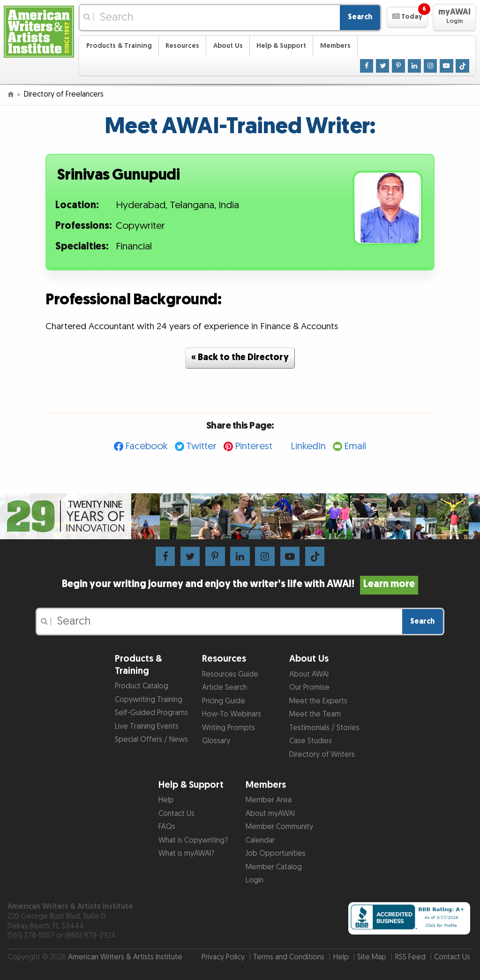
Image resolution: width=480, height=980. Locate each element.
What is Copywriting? (193, 841)
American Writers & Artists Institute (125, 957)
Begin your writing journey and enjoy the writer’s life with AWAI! (240, 584)
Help (166, 800)
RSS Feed (410, 957)
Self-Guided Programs (151, 713)
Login (255, 880)
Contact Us (176, 814)
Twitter (201, 446)
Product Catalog (142, 686)
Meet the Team (315, 714)
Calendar (260, 841)
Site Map (372, 957)
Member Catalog (274, 867)
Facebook (146, 446)
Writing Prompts (229, 728)
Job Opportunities (276, 854)
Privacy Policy (223, 957)
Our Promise (309, 688)
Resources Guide (230, 675)
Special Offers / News (151, 740)
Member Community (279, 827)
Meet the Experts (318, 701)
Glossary (216, 741)
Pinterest (254, 446)
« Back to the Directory (240, 358)
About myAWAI (270, 814)
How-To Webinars (232, 714)
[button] (407, 17)
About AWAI (309, 675)
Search (360, 17)
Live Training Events (147, 727)
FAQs (167, 827)
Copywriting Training (149, 700)
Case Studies (311, 741)
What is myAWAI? (186, 854)
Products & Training (119, 46)
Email (355, 446)
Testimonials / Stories (324, 728)
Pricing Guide (224, 701)
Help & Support (281, 46)
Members (335, 46)
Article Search (225, 688)
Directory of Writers (322, 755)
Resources (182, 46)
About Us (228, 46)
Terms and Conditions (289, 957)
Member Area (269, 800)
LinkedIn (308, 446)
